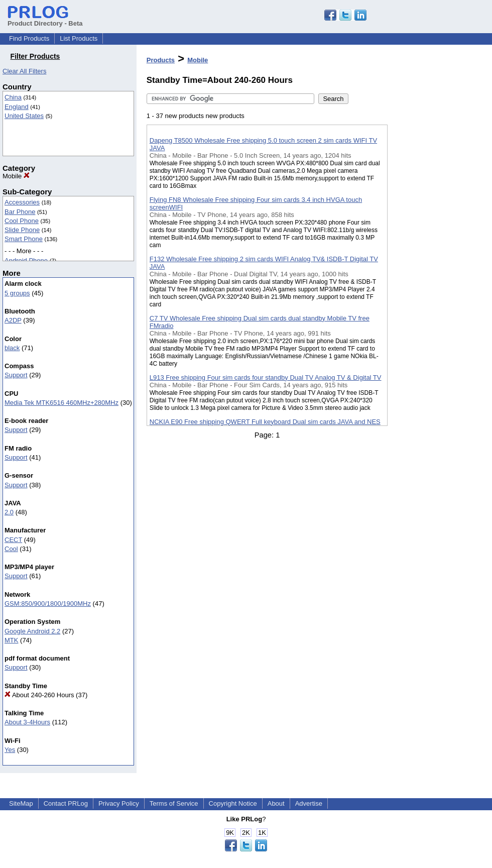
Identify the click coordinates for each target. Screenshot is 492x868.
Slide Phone (22, 230)
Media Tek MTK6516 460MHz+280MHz (61, 403)
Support (16, 375)
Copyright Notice (233, 803)
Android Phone (26, 260)
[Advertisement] (438, 261)
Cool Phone (22, 221)
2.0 (9, 512)
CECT (13, 540)
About (276, 803)
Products (161, 60)
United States (24, 116)
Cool (11, 549)
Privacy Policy (119, 803)
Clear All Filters (24, 71)
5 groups (17, 293)
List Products (79, 38)
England (17, 107)
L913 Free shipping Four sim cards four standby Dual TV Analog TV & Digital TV (266, 377)
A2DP (13, 320)
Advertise (309, 803)
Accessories (22, 202)
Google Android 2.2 (32, 631)
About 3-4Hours (27, 722)
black (12, 348)
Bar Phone (20, 212)
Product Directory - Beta (45, 20)
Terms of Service (174, 803)
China (13, 97)
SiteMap (21, 803)
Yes (10, 750)
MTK (11, 640)
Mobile (16, 176)
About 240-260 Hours (39, 695)
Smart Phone (24, 239)
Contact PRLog (66, 803)
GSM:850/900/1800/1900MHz (48, 604)
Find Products (29, 38)
